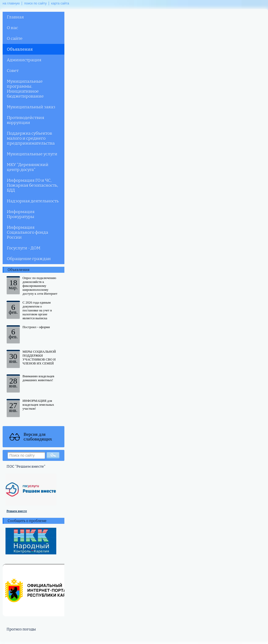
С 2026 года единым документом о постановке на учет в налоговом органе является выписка (37, 310)
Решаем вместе (17, 511)
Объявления (20, 49)
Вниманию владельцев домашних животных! (38, 378)
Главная (15, 17)
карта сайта (60, 3)
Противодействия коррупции (26, 120)
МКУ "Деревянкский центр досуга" (28, 167)
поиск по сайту (35, 3)
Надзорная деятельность (33, 201)
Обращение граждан (29, 259)
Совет (13, 71)
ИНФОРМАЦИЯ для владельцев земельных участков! (38, 405)
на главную (11, 3)
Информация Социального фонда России (27, 232)
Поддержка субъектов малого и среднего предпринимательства (31, 138)
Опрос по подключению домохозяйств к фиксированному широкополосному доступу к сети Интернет (40, 286)
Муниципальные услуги (32, 154)
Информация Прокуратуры (21, 214)
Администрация (24, 60)
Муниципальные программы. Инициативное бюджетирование (25, 89)
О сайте (15, 39)
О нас (12, 28)
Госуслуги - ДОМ (24, 248)
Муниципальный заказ (31, 107)
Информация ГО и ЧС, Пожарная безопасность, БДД (32, 185)
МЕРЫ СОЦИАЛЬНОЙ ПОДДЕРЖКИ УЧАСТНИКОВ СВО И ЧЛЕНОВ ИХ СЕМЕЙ (39, 358)
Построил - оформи (36, 327)
